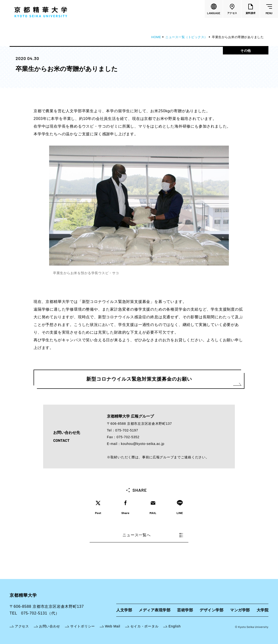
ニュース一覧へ (153, 535)
